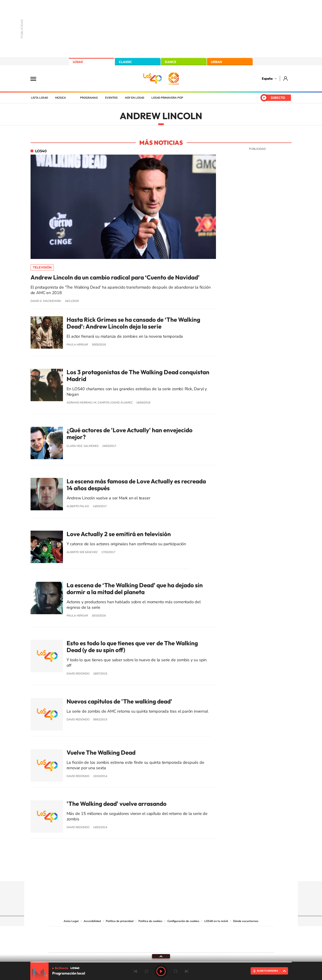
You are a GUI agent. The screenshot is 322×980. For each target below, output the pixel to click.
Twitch (179, 872)
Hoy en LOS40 (135, 98)
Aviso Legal (71, 921)
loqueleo (210, 945)
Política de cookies (150, 921)
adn (225, 933)
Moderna (129, 945)
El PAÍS (109, 933)
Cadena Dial (188, 938)
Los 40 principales (131, 933)
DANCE (171, 62)
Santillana (152, 933)
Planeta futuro (222, 938)
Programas (89, 98)
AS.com (210, 933)
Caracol (242, 933)
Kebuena (238, 938)
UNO (140, 938)
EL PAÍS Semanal (205, 938)
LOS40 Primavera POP (167, 98)
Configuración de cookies (183, 921)
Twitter (161, 872)
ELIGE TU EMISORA (267, 971)
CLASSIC (125, 62)
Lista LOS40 (39, 98)
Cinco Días (171, 938)
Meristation (232, 945)
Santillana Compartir (176, 933)
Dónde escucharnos (246, 921)
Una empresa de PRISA (68, 936)
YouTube (152, 872)
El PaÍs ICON (171, 945)
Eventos (111, 98)
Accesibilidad (92, 921)
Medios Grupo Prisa (68, 947)
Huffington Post (115, 938)
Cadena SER (196, 933)
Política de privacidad (120, 921)
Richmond (106, 945)
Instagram (134, 872)
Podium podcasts (151, 945)
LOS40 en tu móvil (216, 921)
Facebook (170, 872)
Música (61, 98)
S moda (190, 945)
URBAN (216, 62)
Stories (188, 872)
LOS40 (78, 62)
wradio (153, 938)
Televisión (42, 267)
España (267, 79)
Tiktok (143, 872)
